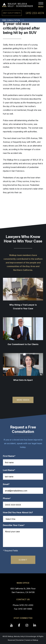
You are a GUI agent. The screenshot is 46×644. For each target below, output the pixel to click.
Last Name (10, 470)
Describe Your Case (15, 525)
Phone (8, 498)
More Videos (23, 400)
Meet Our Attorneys (12, 13)
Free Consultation (11, 20)
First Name (10, 456)
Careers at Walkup (32, 640)
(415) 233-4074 (35, 13)
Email (8, 484)
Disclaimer (20, 640)
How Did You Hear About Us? (18, 513)
